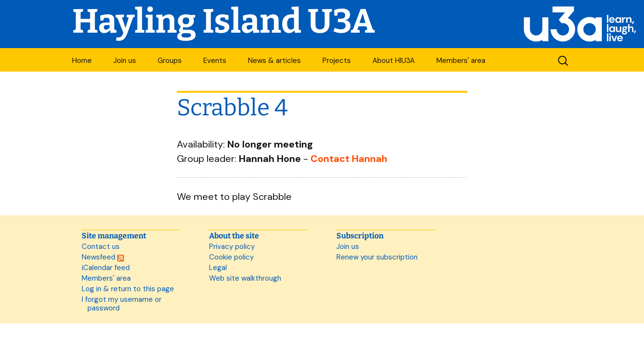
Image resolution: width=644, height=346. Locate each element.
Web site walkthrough (245, 278)
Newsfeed (103, 257)
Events (215, 61)
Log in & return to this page (128, 289)
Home (82, 61)
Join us (125, 61)
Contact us (101, 247)
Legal (218, 268)
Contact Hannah (349, 159)
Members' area (461, 61)
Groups (170, 61)
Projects (337, 61)
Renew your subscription (377, 257)
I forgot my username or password (122, 304)
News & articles (274, 61)
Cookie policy (231, 257)
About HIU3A (394, 61)
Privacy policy (232, 247)
